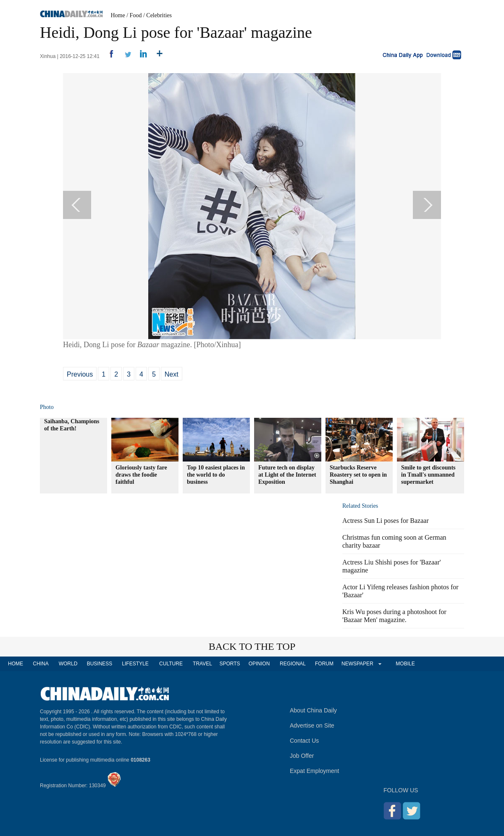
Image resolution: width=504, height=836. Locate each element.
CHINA (41, 664)
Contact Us (304, 741)
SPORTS (230, 664)
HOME (16, 664)
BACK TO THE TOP (252, 646)
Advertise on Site (312, 725)
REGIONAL (293, 664)
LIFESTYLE (135, 664)
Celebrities (159, 15)
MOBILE (405, 664)
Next (172, 374)
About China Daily (313, 710)
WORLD (68, 664)
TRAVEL (202, 664)
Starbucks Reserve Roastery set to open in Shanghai (358, 475)
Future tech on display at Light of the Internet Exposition (287, 475)
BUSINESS (100, 664)
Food (136, 15)
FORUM (324, 664)
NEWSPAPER (357, 664)
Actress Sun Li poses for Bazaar (386, 521)
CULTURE (171, 664)
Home (118, 15)
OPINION (259, 664)
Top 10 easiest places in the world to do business (216, 475)
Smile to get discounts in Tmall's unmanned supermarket (428, 475)
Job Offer (302, 756)
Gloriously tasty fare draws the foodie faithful (141, 475)
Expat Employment (315, 771)
